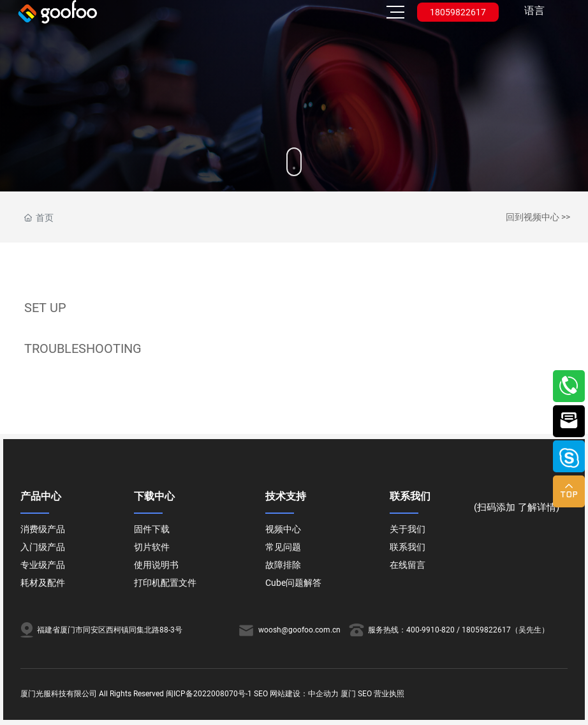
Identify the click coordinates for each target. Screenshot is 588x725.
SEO (261, 694)
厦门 (348, 694)
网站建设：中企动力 (304, 694)
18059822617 (458, 12)
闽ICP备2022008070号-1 (209, 694)
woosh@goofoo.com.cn (299, 630)
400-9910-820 (430, 630)
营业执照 (389, 694)
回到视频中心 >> (538, 217)
